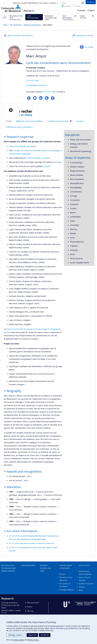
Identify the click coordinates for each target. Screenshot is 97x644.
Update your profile (84, 35)
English (91, 10)
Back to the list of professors (20, 35)
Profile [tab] (9, 121)
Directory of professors (32, 25)
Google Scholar (53, 98)
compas (82, 587)
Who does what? (33, 603)
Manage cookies (16, 635)
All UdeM (77, 6)
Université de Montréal (11, 8)
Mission (62, 574)
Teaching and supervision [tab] (61, 122)
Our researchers (16, 25)
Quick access (84, 565)
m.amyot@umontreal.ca (36, 85)
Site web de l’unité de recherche (35, 98)
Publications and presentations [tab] (19, 127)
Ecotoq (57, 162)
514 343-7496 (32, 80)
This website (66, 6)
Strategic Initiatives (67, 590)
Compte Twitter (47, 98)
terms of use (33, 640)
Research (29, 11)
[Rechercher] (83, 3)
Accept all (45, 635)
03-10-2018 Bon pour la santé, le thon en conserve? (32, 543)
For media (89, 47)
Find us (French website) (85, 579)
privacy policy (19, 640)
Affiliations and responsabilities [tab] (29, 121)
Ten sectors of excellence (65, 585)
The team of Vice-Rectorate (66, 579)
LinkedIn (41, 98)
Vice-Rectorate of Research (66, 567)
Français (81, 10)
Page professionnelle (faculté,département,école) (29, 98)
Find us (30, 607)
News (81, 590)
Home (5, 25)
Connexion (53, 3)
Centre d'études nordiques (38, 158)
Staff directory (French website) (85, 573)
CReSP (47, 166)
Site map (30, 611)
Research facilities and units (46, 568)
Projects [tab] (80, 121)
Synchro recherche (86, 584)
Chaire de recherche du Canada (22, 146)
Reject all (32, 635)
